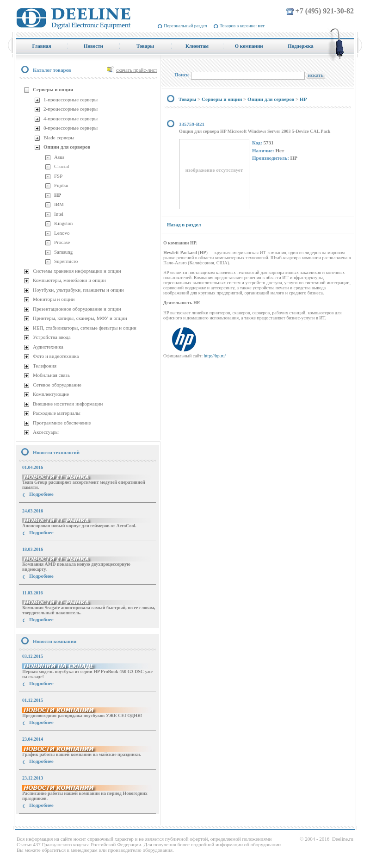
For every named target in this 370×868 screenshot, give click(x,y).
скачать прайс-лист (137, 70)
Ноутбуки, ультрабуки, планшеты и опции (78, 290)
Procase (62, 242)
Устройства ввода (52, 337)
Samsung (63, 252)
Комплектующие (51, 394)
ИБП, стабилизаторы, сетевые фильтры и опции (85, 328)
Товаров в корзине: (242, 26)
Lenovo (62, 233)
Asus (59, 157)
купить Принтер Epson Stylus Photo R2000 (57, 822)
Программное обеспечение (62, 423)
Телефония (45, 366)
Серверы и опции (53, 89)
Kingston (63, 223)
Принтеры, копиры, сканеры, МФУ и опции (80, 318)
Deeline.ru (343, 839)
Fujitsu (61, 185)
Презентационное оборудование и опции (77, 309)
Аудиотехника (48, 347)
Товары (187, 99)
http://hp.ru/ (215, 356)
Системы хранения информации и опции (77, 271)
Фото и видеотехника (56, 356)
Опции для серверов (67, 147)
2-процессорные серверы (71, 109)
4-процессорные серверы (71, 119)
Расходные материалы (57, 413)
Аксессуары (46, 432)
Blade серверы (59, 137)
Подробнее (41, 494)
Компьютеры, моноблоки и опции (69, 280)
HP (58, 195)
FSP (58, 176)
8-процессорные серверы (71, 128)
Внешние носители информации (68, 404)
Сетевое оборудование (57, 385)
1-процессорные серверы (71, 100)
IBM (59, 204)
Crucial (62, 166)
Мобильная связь (51, 375)
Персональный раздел (185, 26)
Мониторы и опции (54, 299)
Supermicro (66, 261)
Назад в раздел (184, 225)
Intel (59, 214)
